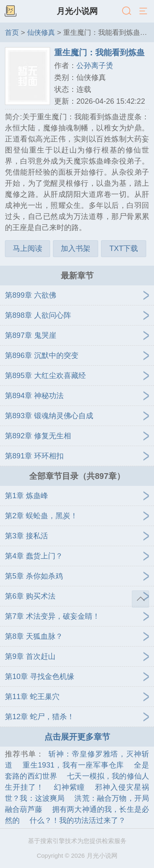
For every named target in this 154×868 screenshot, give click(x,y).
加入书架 (76, 248)
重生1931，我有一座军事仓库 (73, 765)
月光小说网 (77, 11)
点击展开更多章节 (77, 737)
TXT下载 (124, 248)
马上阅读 (28, 248)
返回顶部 (140, 599)
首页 (12, 32)
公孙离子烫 (95, 66)
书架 (10, 11)
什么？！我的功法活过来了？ (78, 820)
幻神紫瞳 (69, 787)
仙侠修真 (41, 32)
